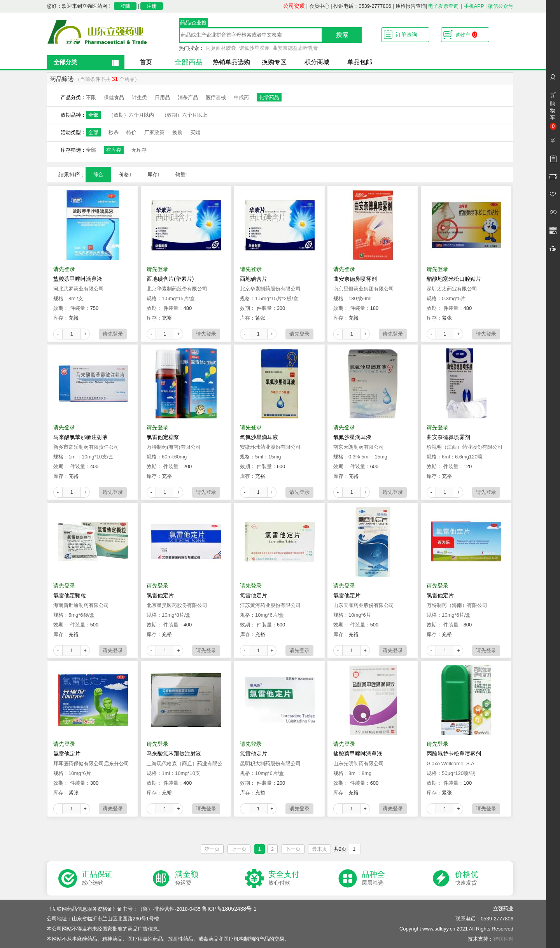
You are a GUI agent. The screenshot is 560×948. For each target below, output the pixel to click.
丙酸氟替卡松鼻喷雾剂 (454, 754)
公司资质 (294, 6)
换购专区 (274, 62)
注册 (152, 6)
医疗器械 (216, 97)
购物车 (466, 35)
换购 (177, 132)
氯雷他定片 (160, 595)
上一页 (239, 849)
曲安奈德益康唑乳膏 (295, 48)
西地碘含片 (254, 279)
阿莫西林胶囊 (221, 48)
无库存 (139, 150)
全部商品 (189, 62)
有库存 (114, 150)
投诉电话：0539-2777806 (362, 6)
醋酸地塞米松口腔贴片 (454, 279)
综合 (98, 174)
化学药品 (269, 97)
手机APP (474, 6)
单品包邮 (360, 62)
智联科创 (503, 939)
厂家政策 (154, 132)
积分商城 (317, 62)
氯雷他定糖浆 (163, 437)
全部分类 (65, 62)
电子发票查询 (443, 6)
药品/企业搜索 (193, 24)
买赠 (195, 132)
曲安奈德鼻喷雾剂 (355, 279)
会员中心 (319, 6)
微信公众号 (501, 6)
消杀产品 (188, 97)
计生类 (139, 97)
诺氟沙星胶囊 (254, 48)
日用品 (162, 97)
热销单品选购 (231, 62)
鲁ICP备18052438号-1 (229, 909)
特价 (131, 132)
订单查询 (406, 35)
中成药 (241, 97)
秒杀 (114, 132)
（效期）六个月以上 (185, 115)
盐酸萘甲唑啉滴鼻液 (78, 279)
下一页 (293, 849)
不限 (91, 97)
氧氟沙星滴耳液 (259, 437)
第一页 (212, 849)
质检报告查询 (411, 6)
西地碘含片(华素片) (170, 279)
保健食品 (114, 97)
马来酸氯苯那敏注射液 (80, 437)
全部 (93, 115)
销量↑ (182, 174)
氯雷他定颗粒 (70, 595)
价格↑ (125, 174)
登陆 (125, 6)
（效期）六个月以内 (131, 115)
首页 (146, 62)
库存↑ (154, 174)
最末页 (319, 849)
